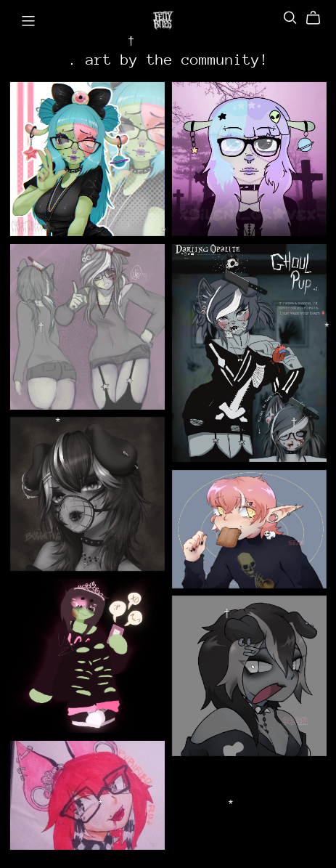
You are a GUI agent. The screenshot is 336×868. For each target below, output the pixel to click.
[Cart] (319, 18)
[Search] (290, 18)
